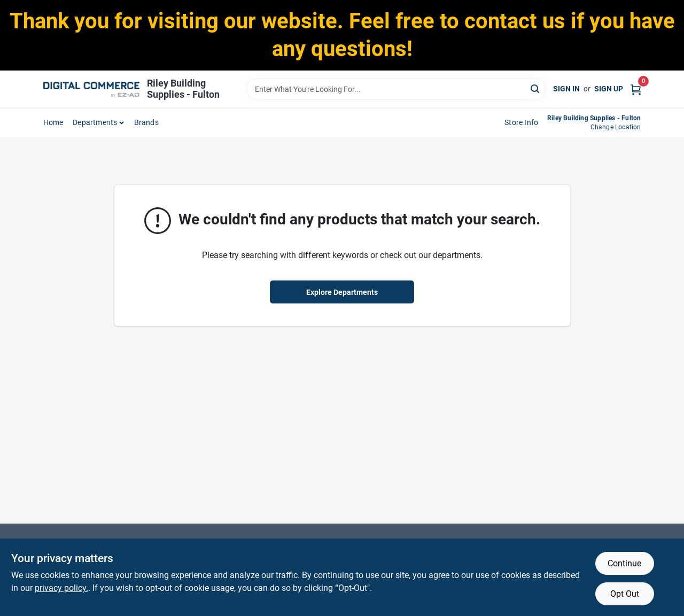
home (53, 122)
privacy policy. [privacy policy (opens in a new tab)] (61, 588)
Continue (624, 563)
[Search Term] (396, 89)
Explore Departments (342, 292)
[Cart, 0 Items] (636, 89)
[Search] (536, 88)
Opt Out (625, 594)
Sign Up (609, 89)
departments (95, 122)
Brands (146, 122)
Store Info (521, 122)
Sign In (566, 89)
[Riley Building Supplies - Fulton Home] (91, 89)
